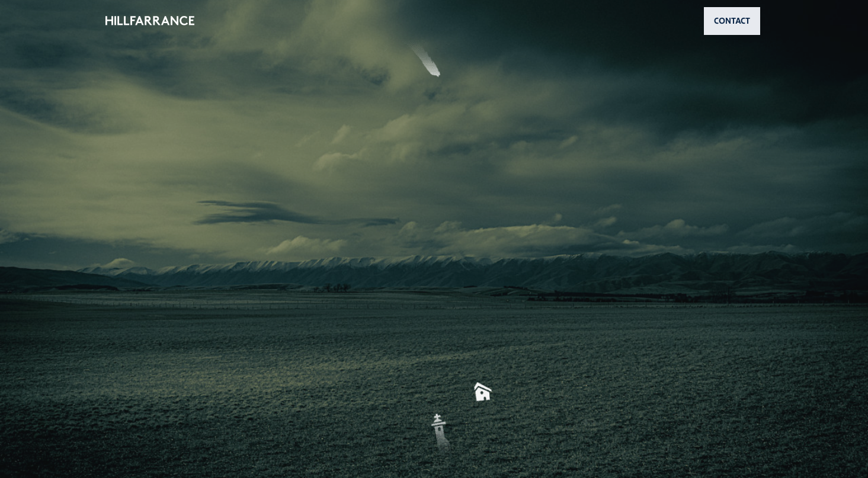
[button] (434, 239)
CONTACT (732, 21)
